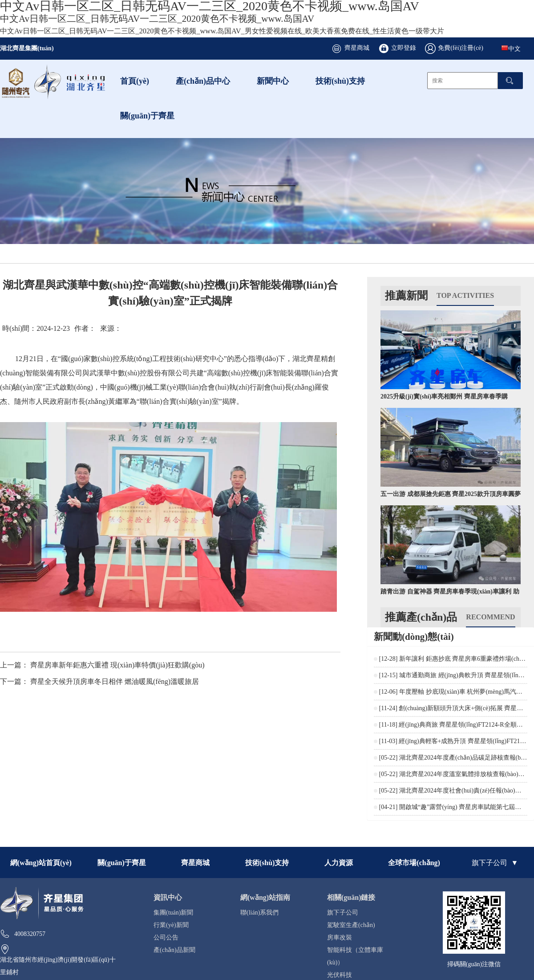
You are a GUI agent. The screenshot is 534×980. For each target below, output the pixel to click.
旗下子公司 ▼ (495, 862)
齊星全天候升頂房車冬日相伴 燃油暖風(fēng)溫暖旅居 (115, 681)
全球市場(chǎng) (414, 862)
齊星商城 (357, 48)
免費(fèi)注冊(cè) (461, 48)
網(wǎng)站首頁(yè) (41, 862)
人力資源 (339, 862)
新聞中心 (273, 81)
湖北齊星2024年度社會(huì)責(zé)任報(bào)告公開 (467, 790)
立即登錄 (404, 48)
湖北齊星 (307, 358)
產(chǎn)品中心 (203, 81)
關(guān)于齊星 (147, 115)
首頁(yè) (135, 81)
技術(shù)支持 (340, 81)
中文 (511, 48)
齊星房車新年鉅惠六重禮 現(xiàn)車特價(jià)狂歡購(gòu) (117, 665)
